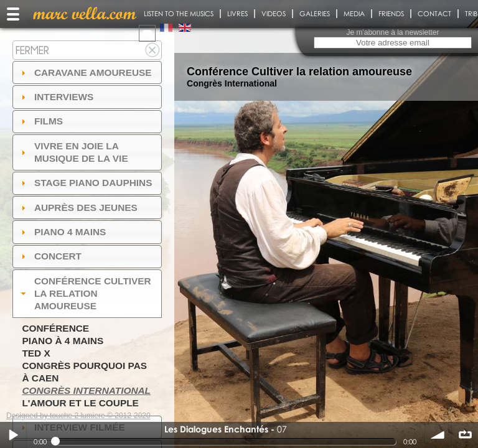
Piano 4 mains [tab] (62, 232)
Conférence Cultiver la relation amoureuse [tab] (85, 293)
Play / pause (13, 435)
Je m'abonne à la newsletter (392, 32)
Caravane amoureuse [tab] (85, 72)
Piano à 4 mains (63, 341)
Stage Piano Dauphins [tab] (85, 183)
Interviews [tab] (56, 97)
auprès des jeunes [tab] (78, 208)
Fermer (32, 50)
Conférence (55, 328)
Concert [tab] (50, 256)
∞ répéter (465, 435)
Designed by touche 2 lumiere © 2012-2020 (78, 416)
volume (438, 435)
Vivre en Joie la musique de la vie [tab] (73, 152)
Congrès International (86, 390)
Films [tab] (40, 121)
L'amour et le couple (80, 403)
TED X (36, 353)
